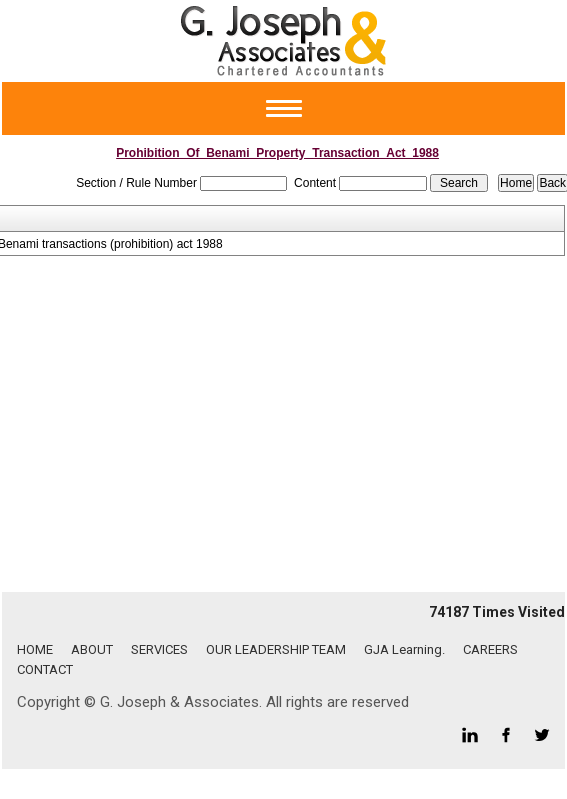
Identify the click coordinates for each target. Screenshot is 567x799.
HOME (35, 649)
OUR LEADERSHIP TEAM (276, 649)
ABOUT (92, 649)
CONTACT (45, 669)
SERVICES (159, 649)
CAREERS (490, 649)
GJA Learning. (404, 649)
